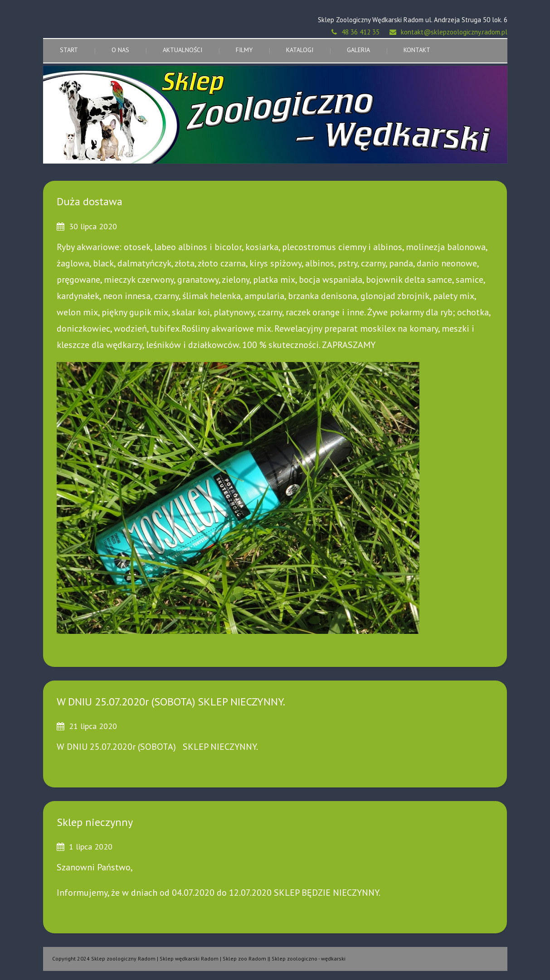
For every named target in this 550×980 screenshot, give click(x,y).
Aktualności (183, 50)
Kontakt (417, 50)
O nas (120, 50)
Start (69, 50)
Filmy (244, 50)
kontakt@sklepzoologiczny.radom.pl (454, 32)
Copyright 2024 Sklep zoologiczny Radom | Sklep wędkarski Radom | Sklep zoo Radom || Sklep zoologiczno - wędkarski (199, 958)
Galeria (358, 50)
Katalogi (300, 50)
